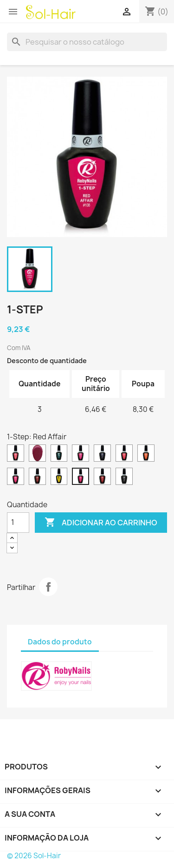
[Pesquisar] (87, 42)
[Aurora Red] (16, 454)
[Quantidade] (18, 523)
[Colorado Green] (59, 454)
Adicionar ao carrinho (101, 523)
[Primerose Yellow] (59, 477)
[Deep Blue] (102, 454)
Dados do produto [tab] (60, 642)
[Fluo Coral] (124, 454)
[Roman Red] (102, 477)
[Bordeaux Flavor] (37, 454)
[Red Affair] (81, 477)
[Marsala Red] (37, 477)
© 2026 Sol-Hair (34, 856)
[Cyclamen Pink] (81, 454)
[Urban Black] (124, 477)
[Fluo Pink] (16, 477)
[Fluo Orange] (146, 454)
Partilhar (48, 587)
